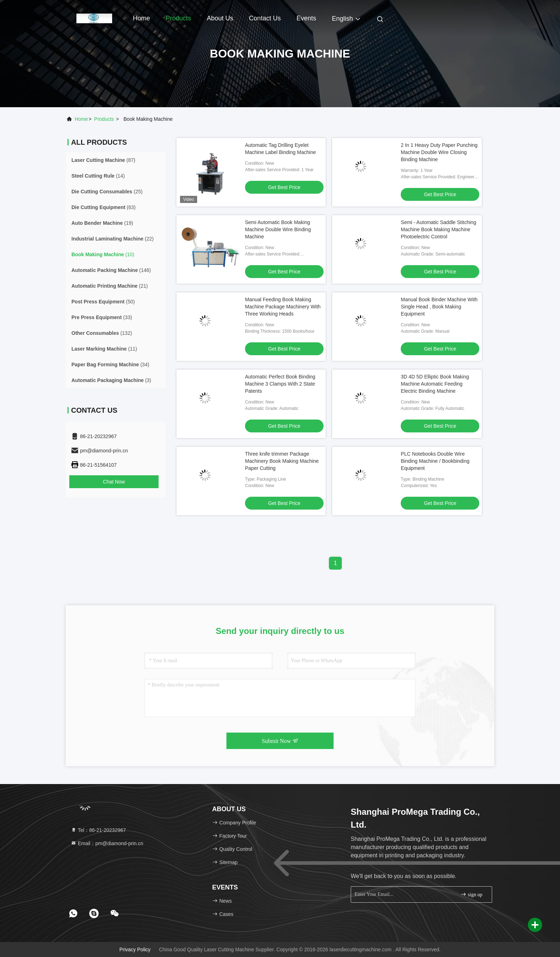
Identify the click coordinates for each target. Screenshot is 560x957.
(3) (111, 380)
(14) (98, 176)
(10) (103, 254)
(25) (107, 192)
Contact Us (265, 18)
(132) (102, 333)
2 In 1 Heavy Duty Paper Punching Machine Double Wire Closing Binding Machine (439, 152)
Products (178, 18)
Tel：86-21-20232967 (98, 830)
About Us (220, 18)
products (104, 119)
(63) (104, 207)
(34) (110, 365)
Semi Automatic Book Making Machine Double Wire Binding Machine (278, 229)
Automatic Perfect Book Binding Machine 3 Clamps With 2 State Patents (280, 384)
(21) (110, 286)
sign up (471, 894)
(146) (111, 270)
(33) (102, 317)
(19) (102, 223)
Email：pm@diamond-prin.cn (107, 843)
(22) (112, 239)
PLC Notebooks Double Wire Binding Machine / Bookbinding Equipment (435, 461)
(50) (103, 302)
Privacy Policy (135, 949)
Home (141, 18)
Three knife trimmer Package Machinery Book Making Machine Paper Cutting (282, 461)
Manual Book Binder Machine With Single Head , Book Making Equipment (439, 307)
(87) (103, 160)
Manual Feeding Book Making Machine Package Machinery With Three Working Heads (283, 307)
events (306, 18)
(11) (104, 349)
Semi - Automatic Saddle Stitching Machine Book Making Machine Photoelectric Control (438, 229)
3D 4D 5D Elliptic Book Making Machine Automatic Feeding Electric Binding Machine (435, 384)
